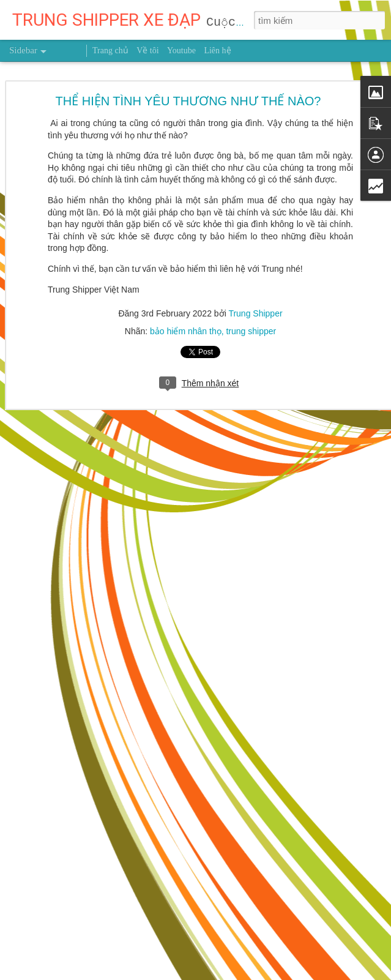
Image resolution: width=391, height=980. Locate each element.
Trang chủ (110, 50)
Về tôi (147, 50)
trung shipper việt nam (317, 730)
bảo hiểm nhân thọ (186, 201)
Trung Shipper (255, 184)
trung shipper (251, 201)
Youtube (181, 50)
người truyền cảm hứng (225, 730)
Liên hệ (217, 50)
